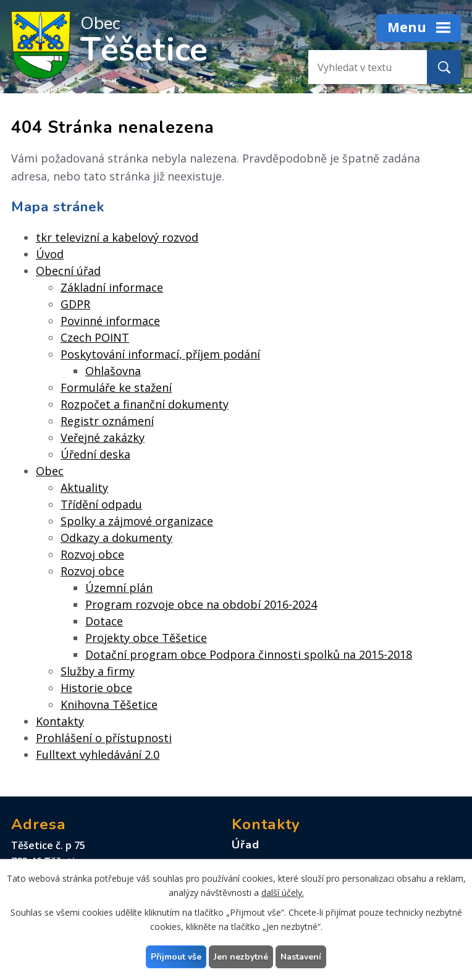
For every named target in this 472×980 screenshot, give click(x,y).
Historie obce (96, 688)
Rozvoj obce (92, 554)
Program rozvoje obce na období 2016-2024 (201, 604)
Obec (50, 471)
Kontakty (60, 721)
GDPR (75, 304)
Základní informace (112, 287)
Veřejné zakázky (103, 437)
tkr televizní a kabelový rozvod (117, 237)
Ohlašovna (113, 371)
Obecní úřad (68, 271)
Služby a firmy (98, 671)
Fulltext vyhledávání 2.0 (98, 754)
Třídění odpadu (101, 504)
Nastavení (301, 957)
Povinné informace (110, 321)
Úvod (50, 254)
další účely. (283, 893)
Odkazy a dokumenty (116, 538)
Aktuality (84, 488)
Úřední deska (95, 454)
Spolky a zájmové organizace (137, 521)
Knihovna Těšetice (109, 704)
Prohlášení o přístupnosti (104, 738)
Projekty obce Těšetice (146, 638)
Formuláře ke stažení (116, 387)
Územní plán (119, 588)
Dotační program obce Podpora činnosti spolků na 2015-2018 (249, 654)
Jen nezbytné (241, 957)
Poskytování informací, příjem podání (160, 354)
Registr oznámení (107, 421)
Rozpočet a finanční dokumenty (145, 404)
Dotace (104, 621)
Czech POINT (95, 337)
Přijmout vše (176, 957)
